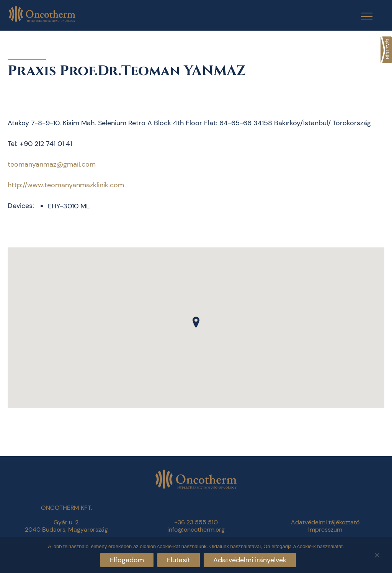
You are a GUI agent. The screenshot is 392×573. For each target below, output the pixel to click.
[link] (386, 50)
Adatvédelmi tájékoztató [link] (325, 522)
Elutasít (179, 560)
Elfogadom (127, 560)
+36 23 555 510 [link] (196, 522)
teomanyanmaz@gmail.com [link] (52, 164)
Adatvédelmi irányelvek (250, 560)
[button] (196, 322)
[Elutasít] (377, 554)
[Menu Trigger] (362, 16)
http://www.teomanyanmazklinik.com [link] (66, 185)
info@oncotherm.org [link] (196, 530)
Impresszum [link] (325, 530)
